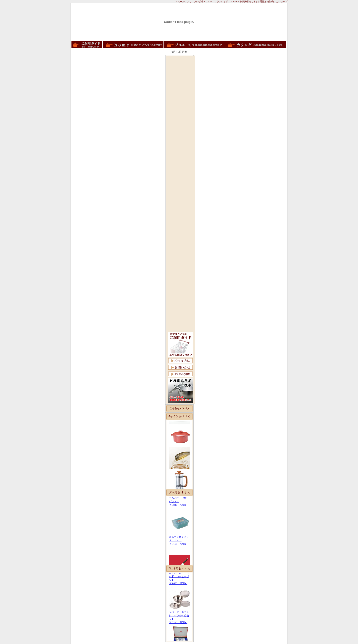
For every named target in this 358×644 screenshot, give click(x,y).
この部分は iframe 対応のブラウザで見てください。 (179, 454)
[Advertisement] (181, 125)
